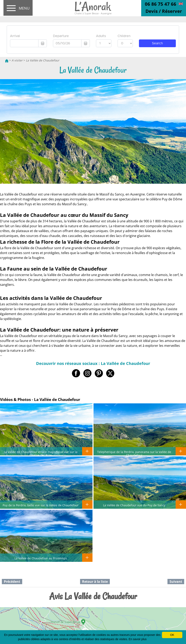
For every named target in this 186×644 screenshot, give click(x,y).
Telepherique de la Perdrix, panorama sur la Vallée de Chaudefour (134, 453)
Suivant (176, 582)
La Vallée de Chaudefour (43, 60)
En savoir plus (138, 639)
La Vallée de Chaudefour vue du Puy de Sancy (134, 505)
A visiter (17, 60)
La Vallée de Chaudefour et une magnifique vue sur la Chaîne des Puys (41, 453)
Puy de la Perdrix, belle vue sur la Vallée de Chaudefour (41, 505)
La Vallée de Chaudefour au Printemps (41, 558)
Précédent (12, 582)
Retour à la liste (95, 582)
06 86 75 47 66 (161, 4)
